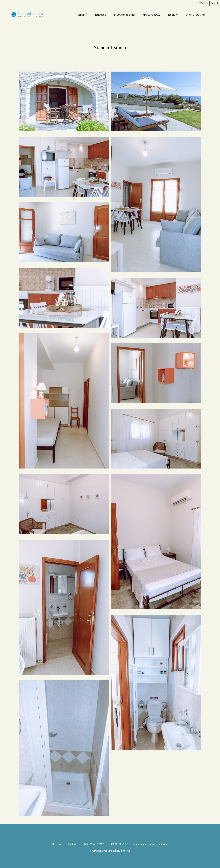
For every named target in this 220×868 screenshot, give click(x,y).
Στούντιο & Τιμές (125, 15)
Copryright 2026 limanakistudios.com (110, 851)
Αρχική (82, 15)
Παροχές (100, 15)
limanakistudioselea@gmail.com (150, 844)
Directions (58, 844)
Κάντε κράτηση (196, 15)
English (215, 3)
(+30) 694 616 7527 (94, 844)
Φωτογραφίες (152, 15)
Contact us (74, 844)
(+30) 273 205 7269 (118, 844)
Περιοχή (173, 15)
